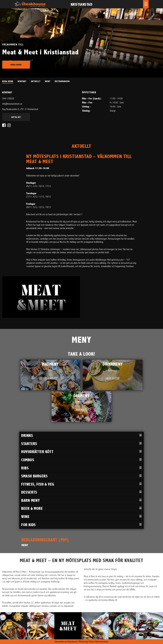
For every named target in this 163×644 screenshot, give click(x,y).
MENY (48, 81)
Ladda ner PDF (50, 378)
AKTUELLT (36, 81)
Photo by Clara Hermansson (94, 642)
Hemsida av (66, 642)
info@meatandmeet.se (12, 104)
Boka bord (16, 65)
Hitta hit (16, 117)
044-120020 (8, 99)
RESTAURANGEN (62, 81)
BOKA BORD (8, 81)
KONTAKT (22, 81)
